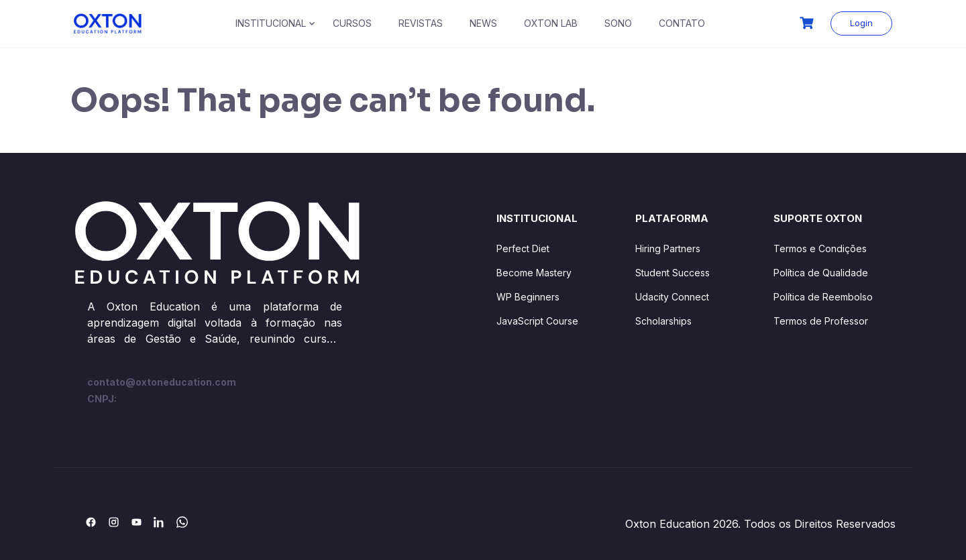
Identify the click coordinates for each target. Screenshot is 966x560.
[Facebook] (91, 522)
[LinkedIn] (159, 522)
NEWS (483, 23)
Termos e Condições (820, 248)
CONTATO (682, 23)
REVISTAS (421, 23)
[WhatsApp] (182, 522)
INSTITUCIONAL (271, 23)
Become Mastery (534, 273)
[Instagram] (113, 522)
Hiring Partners (668, 248)
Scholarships (663, 321)
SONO (618, 23)
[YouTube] (136, 522)
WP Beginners (528, 297)
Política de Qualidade (821, 273)
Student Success (673, 273)
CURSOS (352, 23)
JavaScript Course (537, 321)
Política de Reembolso (823, 297)
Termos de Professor (821, 321)
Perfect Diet (523, 248)
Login (861, 23)
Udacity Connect (672, 297)
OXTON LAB (551, 23)
